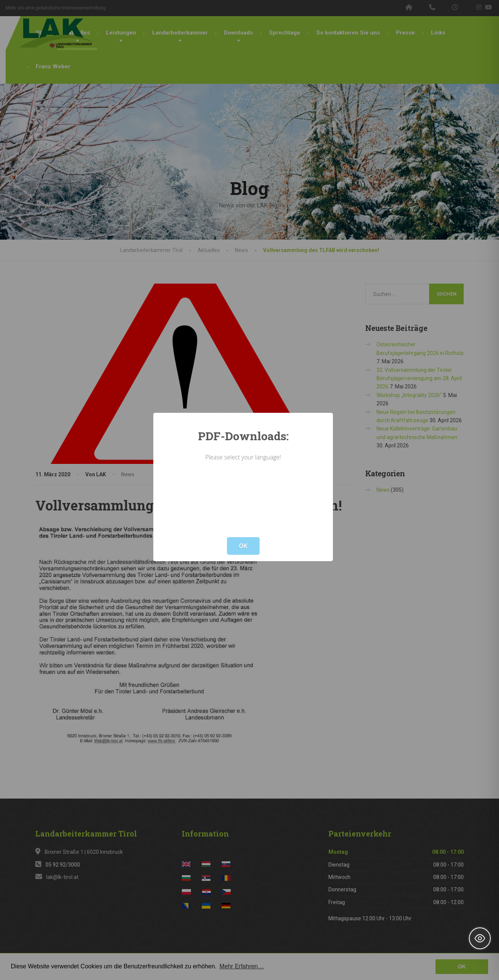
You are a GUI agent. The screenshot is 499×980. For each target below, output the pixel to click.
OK (243, 546)
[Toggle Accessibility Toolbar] (480, 938)
